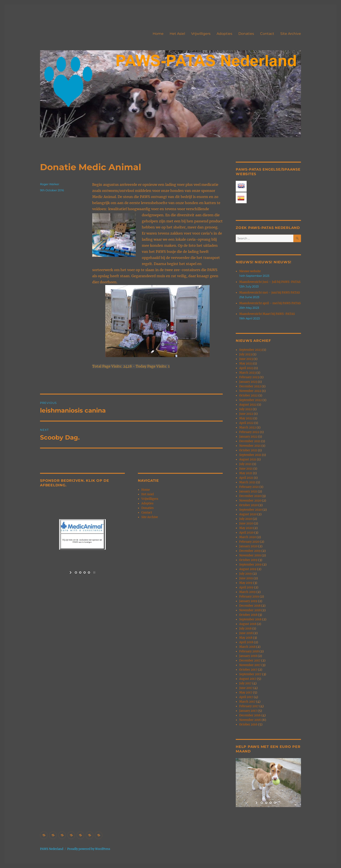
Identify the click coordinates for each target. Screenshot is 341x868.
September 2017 (250, 674)
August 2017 (248, 679)
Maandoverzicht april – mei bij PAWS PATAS (270, 303)
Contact (267, 34)
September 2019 (250, 565)
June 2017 (246, 688)
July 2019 (246, 574)
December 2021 (250, 441)
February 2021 (249, 487)
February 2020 (249, 542)
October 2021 (248, 450)
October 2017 (248, 670)
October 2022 (248, 395)
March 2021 (247, 482)
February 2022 (249, 432)
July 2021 (245, 464)
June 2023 (246, 359)
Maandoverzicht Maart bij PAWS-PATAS (267, 314)
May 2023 (246, 363)
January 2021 (248, 491)
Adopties (224, 34)
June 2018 (246, 633)
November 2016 (250, 720)
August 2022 (248, 405)
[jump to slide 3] (85, 573)
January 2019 (248, 601)
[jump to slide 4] (89, 573)
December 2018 (250, 606)
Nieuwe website (250, 271)
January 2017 (248, 711)
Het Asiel (177, 34)
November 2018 (250, 610)
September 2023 (250, 350)
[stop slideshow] (94, 573)
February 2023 (249, 377)
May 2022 (246, 418)
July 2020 (246, 519)
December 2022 (250, 386)
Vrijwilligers (201, 34)
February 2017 (249, 706)
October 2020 (248, 505)
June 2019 (246, 578)
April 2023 (246, 368)
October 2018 (248, 615)
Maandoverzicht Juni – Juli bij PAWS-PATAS (270, 282)
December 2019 (250, 551)
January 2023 (248, 382)
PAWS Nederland (52, 849)
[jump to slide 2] (80, 573)
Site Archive (291, 34)
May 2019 (246, 583)
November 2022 (250, 391)
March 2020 (248, 537)
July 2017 (245, 683)
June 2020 (246, 523)
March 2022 (248, 427)
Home (158, 34)
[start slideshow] (71, 573)
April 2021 (246, 478)
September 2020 (251, 510)
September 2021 (250, 455)
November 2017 (250, 665)
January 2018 (248, 656)
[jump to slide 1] (76, 573)
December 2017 (250, 661)
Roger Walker (50, 184)
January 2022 (248, 437)
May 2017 (246, 693)
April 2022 (246, 423)
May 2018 (246, 638)
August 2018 (248, 624)
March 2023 (247, 373)
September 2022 (251, 400)
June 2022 (246, 414)
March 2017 (247, 702)
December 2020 (250, 496)
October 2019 (248, 560)
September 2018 (250, 619)
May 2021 (246, 473)
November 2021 (250, 446)
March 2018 (247, 647)
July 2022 (246, 409)
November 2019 (250, 555)
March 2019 (247, 592)
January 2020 (248, 546)
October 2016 (248, 724)
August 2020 (248, 514)
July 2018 (245, 629)
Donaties (246, 34)
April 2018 (246, 642)
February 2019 (249, 597)
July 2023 (246, 354)
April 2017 (246, 697)
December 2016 (250, 715)
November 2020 (250, 501)
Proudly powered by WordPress (89, 849)
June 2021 (246, 469)
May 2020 (246, 528)
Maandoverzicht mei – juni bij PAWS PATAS (270, 293)
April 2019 (246, 587)
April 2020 (246, 533)
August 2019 (248, 569)
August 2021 (248, 459)
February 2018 (249, 651)
